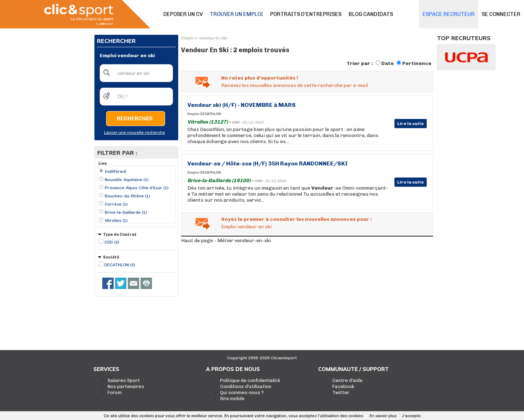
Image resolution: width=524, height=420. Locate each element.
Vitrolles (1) (116, 220)
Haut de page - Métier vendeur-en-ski (226, 241)
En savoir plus (383, 416)
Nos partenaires (126, 386)
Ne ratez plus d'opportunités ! (260, 78)
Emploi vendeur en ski (246, 227)
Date (387, 63)
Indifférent (116, 171)
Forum (115, 392)
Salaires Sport (124, 380)
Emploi (187, 38)
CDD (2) (112, 242)
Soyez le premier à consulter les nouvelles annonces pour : (296, 219)
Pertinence (417, 63)
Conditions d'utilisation (246, 386)
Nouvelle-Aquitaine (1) (127, 180)
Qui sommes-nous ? (242, 392)
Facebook (343, 386)
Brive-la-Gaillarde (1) (126, 212)
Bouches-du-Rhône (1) (127, 196)
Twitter (341, 392)
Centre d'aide (347, 380)
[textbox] (136, 73)
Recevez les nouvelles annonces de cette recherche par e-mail (294, 85)
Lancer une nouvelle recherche (135, 133)
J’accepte (411, 416)
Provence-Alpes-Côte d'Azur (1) (137, 188)
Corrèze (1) (116, 204)
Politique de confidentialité (250, 380)
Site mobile (232, 399)
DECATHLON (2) (120, 265)
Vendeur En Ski (213, 38)
